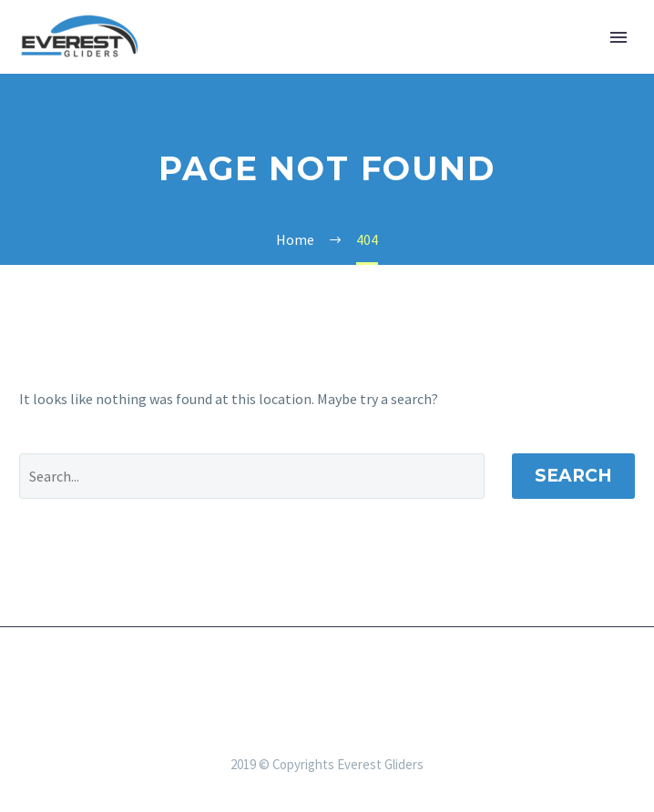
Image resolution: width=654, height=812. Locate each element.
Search (573, 476)
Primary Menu (618, 37)
